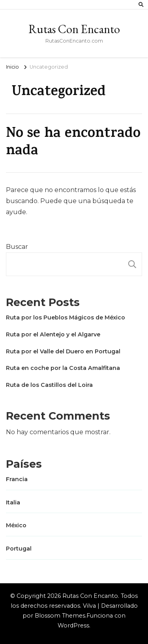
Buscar (17, 247)
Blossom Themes (60, 616)
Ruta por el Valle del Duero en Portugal (63, 351)
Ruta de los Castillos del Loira (49, 385)
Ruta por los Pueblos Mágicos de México (66, 317)
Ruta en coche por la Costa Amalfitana (63, 368)
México (16, 525)
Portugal (19, 549)
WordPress (73, 625)
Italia (13, 502)
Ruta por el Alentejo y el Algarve (53, 334)
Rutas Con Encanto (74, 29)
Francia (17, 479)
